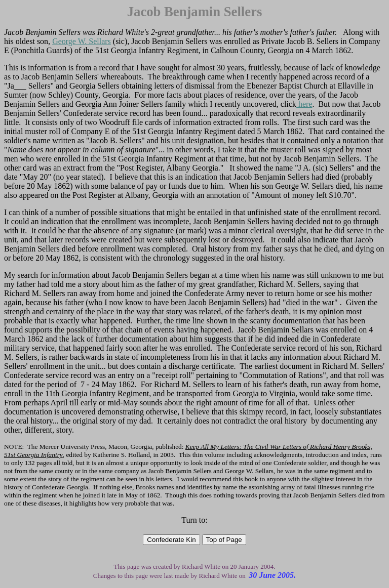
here (304, 104)
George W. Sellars (82, 41)
